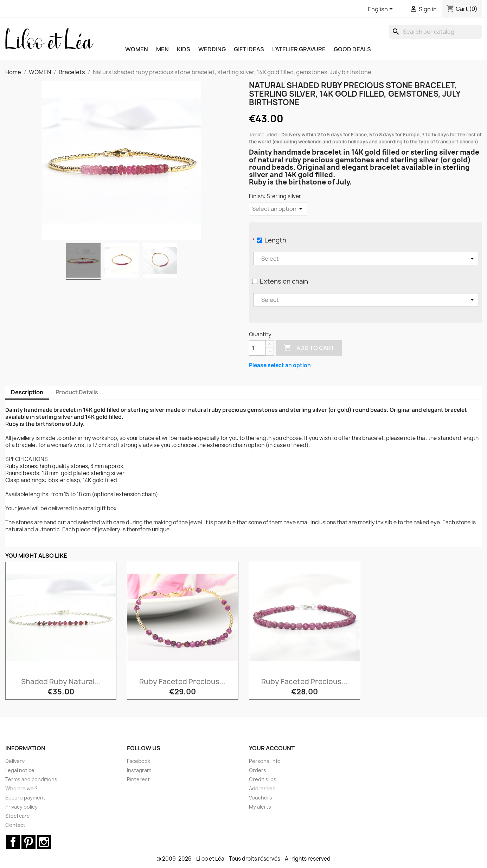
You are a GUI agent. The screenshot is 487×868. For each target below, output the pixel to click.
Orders (258, 770)
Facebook (139, 761)
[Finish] (278, 209)
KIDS (184, 49)
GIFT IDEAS (249, 49)
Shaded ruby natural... (61, 682)
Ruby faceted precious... (182, 682)
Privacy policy (21, 807)
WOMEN (137, 49)
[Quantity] (257, 348)
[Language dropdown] (382, 9)
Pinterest (138, 779)
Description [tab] (27, 392)
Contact (15, 825)
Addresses (262, 788)
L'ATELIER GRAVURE (299, 49)
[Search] (435, 32)
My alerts (260, 807)
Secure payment (25, 798)
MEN (162, 49)
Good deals (352, 49)
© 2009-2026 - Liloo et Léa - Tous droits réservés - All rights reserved (243, 859)
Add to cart (309, 348)
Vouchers (261, 798)
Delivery (15, 761)
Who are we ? (21, 788)
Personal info (265, 761)
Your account (272, 748)
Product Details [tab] (77, 392)
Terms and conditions (31, 779)
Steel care (18, 816)
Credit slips (263, 779)
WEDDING (212, 49)
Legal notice (20, 770)
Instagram (139, 770)
